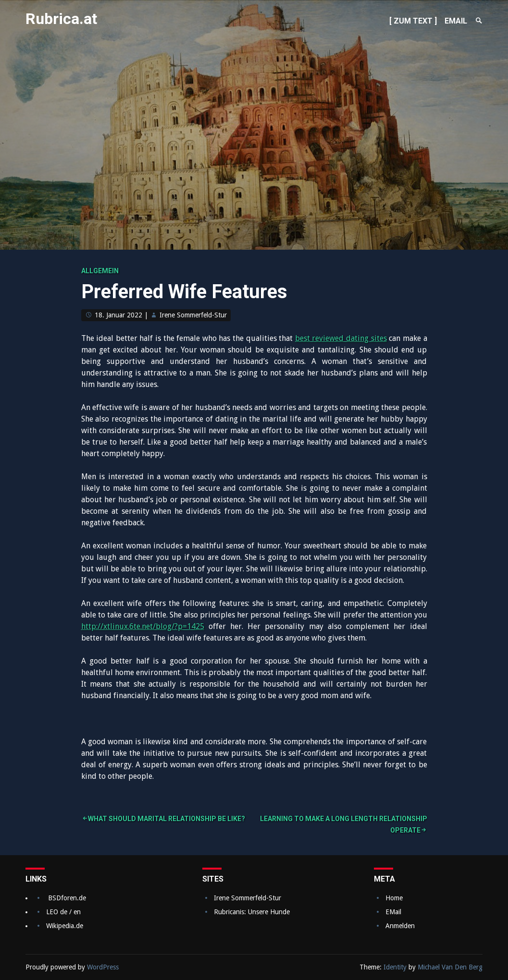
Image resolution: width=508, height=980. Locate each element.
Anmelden (400, 926)
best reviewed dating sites (341, 338)
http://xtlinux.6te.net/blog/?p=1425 (143, 626)
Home (394, 898)
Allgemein (100, 271)
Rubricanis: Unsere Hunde (252, 912)
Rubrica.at (61, 19)
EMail (393, 912)
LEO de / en (63, 912)
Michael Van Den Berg (450, 967)
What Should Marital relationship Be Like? (167, 819)
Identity (395, 967)
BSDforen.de (67, 898)
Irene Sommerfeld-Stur (193, 315)
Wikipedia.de (65, 926)
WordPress (103, 967)
